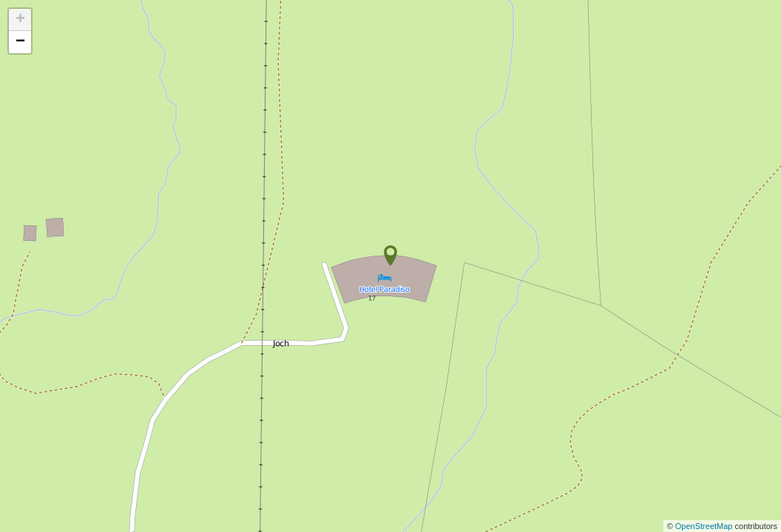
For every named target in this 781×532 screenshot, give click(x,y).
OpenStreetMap (705, 526)
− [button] (20, 42)
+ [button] (20, 20)
